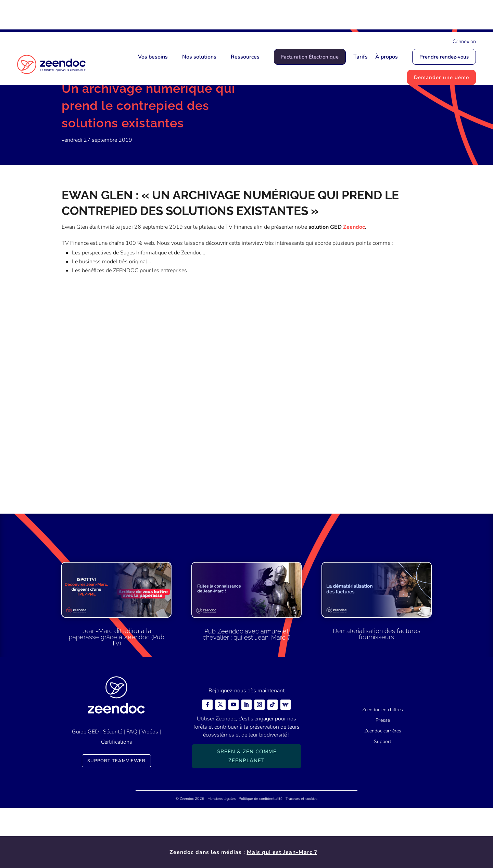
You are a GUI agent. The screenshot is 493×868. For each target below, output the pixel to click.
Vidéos (150, 792)
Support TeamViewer (116, 821)
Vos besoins (153, 57)
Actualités (97, 111)
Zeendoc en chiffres (383, 770)
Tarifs (361, 57)
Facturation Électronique (310, 57)
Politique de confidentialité (261, 859)
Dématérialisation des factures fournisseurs (377, 695)
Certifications (117, 803)
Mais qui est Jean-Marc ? (282, 16)
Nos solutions (199, 57)
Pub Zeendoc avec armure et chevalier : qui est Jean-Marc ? (246, 695)
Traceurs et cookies (301, 859)
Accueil (71, 111)
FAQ (132, 792)
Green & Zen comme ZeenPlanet (246, 817)
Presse (383, 781)
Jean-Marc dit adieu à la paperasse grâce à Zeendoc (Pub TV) (117, 698)
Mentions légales (222, 859)
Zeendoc (354, 288)
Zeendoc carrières (383, 791)
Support (383, 802)
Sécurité (113, 792)
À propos (387, 57)
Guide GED (85, 792)
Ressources (245, 57)
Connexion (464, 41)
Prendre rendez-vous (444, 57)
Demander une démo (441, 77)
